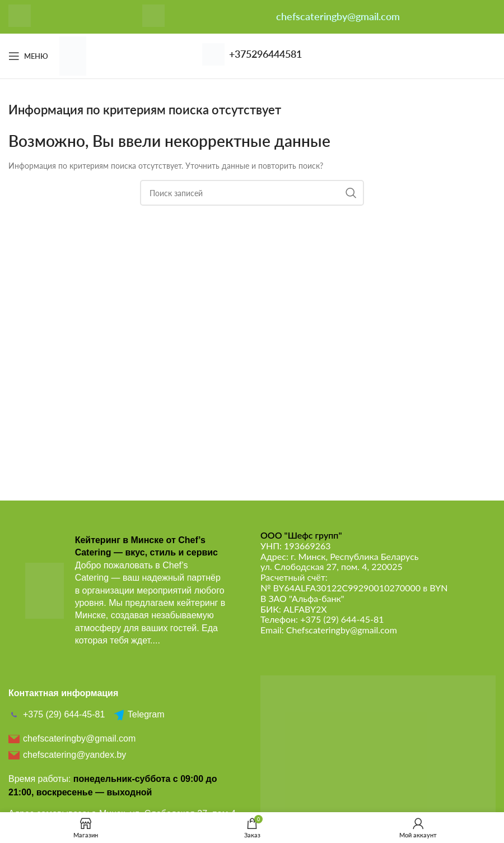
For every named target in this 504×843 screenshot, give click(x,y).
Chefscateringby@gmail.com (342, 630)
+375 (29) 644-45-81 (342, 619)
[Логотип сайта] (73, 55)
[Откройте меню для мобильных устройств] (28, 56)
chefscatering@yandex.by (67, 755)
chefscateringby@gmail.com (338, 16)
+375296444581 (265, 54)
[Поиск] (252, 193)
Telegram (139, 715)
